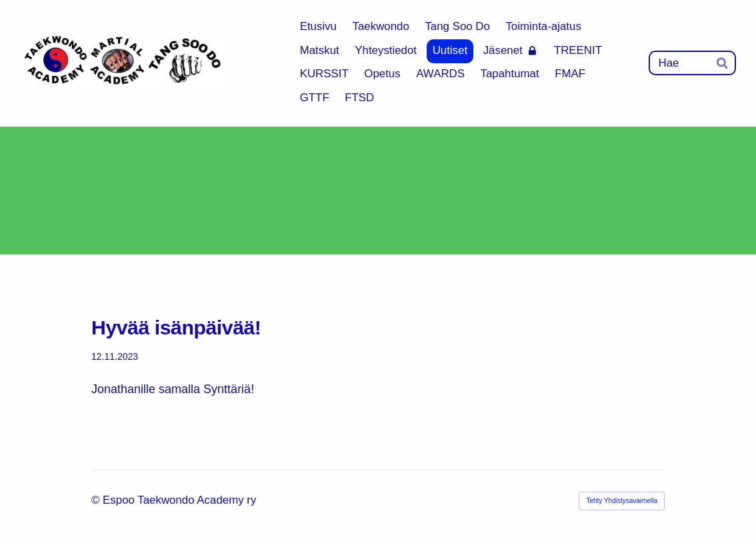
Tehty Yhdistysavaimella (622, 501)
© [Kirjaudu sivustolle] (97, 500)
